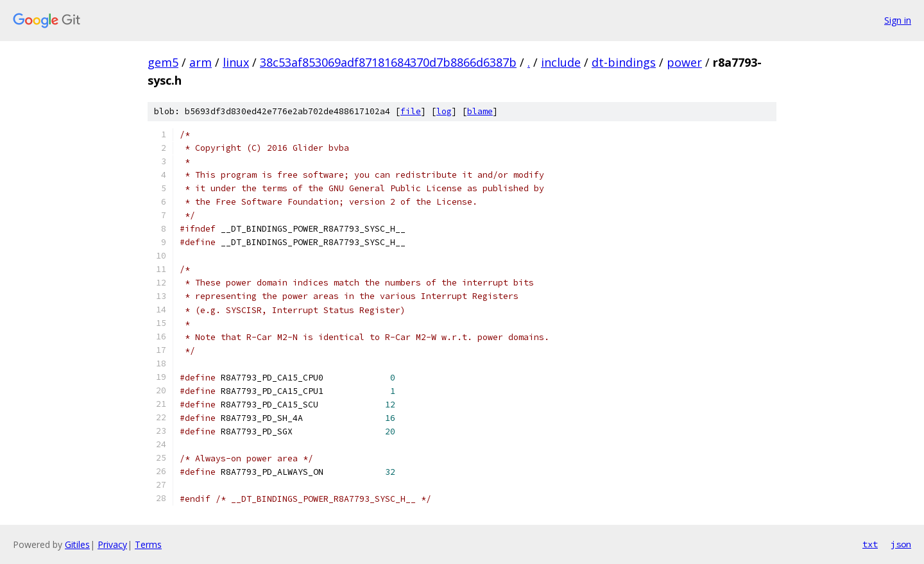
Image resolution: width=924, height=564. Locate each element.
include (561, 62)
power (684, 62)
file (411, 111)
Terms (148, 544)
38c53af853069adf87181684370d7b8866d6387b (388, 62)
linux (236, 62)
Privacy (112, 544)
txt (870, 544)
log (444, 111)
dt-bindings (624, 62)
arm (201, 62)
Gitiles (77, 544)
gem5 (163, 62)
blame (480, 111)
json (901, 544)
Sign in (898, 20)
